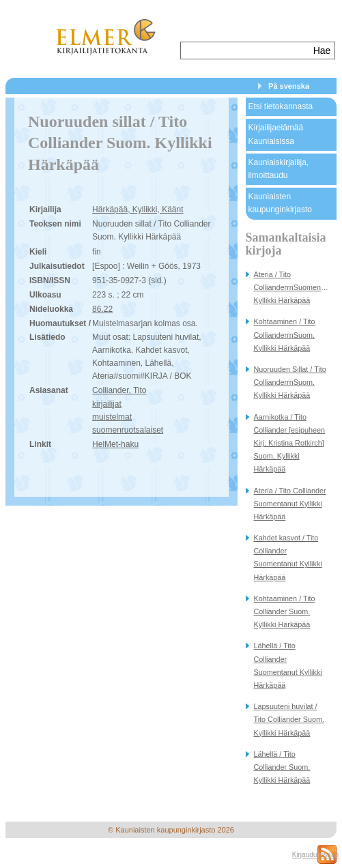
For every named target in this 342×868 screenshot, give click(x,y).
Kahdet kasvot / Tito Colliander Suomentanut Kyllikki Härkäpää (288, 558)
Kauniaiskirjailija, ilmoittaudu (279, 169)
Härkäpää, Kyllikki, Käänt (138, 209)
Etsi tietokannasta (281, 106)
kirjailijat (107, 404)
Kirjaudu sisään (315, 855)
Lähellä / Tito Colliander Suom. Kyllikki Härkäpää (282, 767)
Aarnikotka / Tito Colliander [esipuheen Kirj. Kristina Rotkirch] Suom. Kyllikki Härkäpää (289, 443)
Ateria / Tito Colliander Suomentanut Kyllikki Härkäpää (290, 504)
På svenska (289, 86)
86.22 (102, 309)
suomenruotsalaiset (128, 430)
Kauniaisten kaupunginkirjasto (280, 203)
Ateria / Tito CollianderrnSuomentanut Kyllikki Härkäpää (296, 287)
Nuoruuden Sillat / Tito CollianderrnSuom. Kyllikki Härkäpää (290, 382)
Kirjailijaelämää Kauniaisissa (276, 134)
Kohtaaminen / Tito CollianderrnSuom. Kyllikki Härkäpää (285, 334)
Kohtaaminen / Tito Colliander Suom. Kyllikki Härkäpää (285, 611)
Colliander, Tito (119, 390)
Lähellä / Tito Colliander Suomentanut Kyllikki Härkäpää (288, 665)
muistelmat (112, 417)
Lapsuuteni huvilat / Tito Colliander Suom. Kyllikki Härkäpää (289, 719)
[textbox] (245, 50)
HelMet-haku (115, 444)
